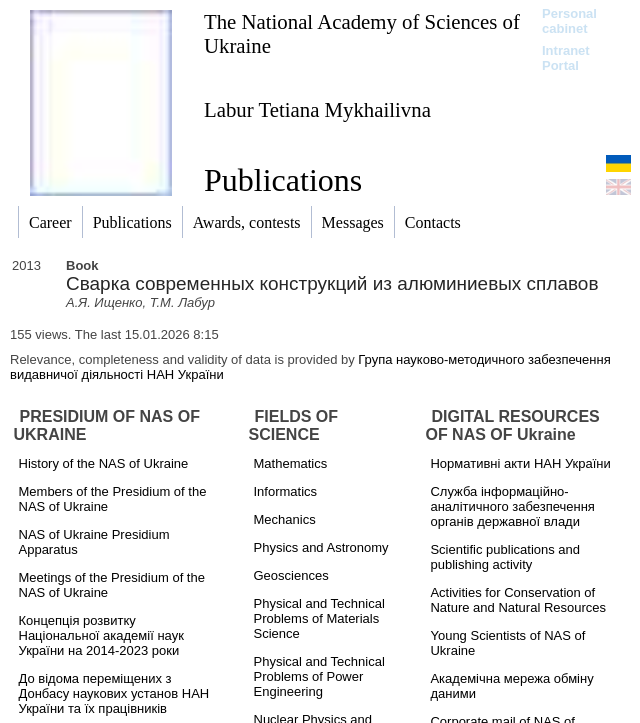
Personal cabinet (569, 21)
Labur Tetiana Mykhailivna (317, 109)
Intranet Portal (566, 58)
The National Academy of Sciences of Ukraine (362, 33)
